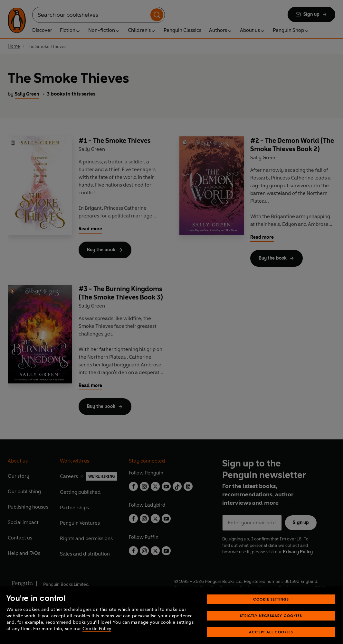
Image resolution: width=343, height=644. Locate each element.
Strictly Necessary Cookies (271, 623)
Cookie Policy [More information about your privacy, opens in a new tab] (97, 636)
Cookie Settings (271, 607)
